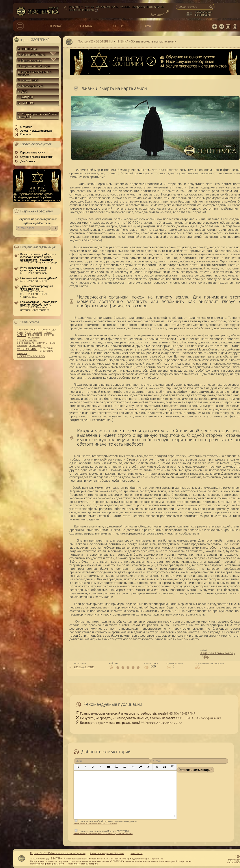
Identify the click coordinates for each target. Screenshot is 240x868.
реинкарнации (26, 343)
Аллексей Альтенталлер (218, 653)
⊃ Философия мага (30, 86)
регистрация (203, 15)
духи (20, 332)
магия (21, 335)
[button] (78, 767)
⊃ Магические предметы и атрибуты (35, 73)
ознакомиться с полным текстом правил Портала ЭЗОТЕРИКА (103, 833)
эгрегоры (35, 345)
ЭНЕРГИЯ (118, 26)
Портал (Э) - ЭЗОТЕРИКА (96, 41)
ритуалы (42, 343)
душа (28, 332)
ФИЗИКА (86, 26)
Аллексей (157, 15)
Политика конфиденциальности (47, 864)
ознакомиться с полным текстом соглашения (95, 823)
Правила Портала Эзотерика (83, 864)
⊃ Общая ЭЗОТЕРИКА (32, 55)
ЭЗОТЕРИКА (52, 26)
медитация (35, 335)
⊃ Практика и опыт (30, 61)
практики (34, 337)
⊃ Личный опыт (28, 80)
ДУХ (148, 26)
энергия (22, 353)
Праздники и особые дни (34, 66)
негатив (49, 335)
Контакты (137, 853)
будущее (22, 330)
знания (38, 332)
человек (22, 345)
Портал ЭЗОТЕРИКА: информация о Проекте (58, 853)
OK (54, 228)
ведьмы (35, 330)
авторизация (203, 12)
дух (54, 330)
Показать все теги (31, 356)
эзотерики (46, 348)
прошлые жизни (27, 340)
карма (48, 332)
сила (52, 343)
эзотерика (27, 349)
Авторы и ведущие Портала (107, 853)
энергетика (47, 351)
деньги (46, 330)
